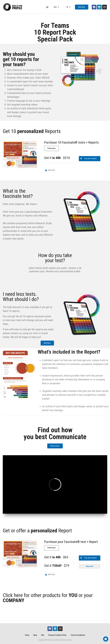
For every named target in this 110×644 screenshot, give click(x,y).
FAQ (43, 635)
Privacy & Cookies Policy (57, 635)
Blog (35, 635)
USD (56, 7)
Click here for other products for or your (48, 598)
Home (27, 635)
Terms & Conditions (78, 635)
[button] (47, 7)
